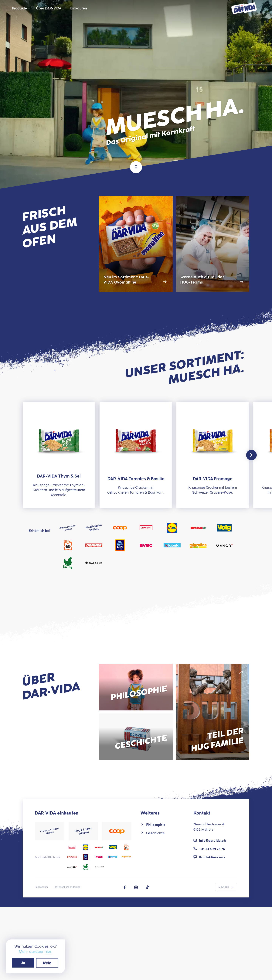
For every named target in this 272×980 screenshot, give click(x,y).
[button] (215, 857)
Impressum (41, 887)
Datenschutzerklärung (67, 887)
